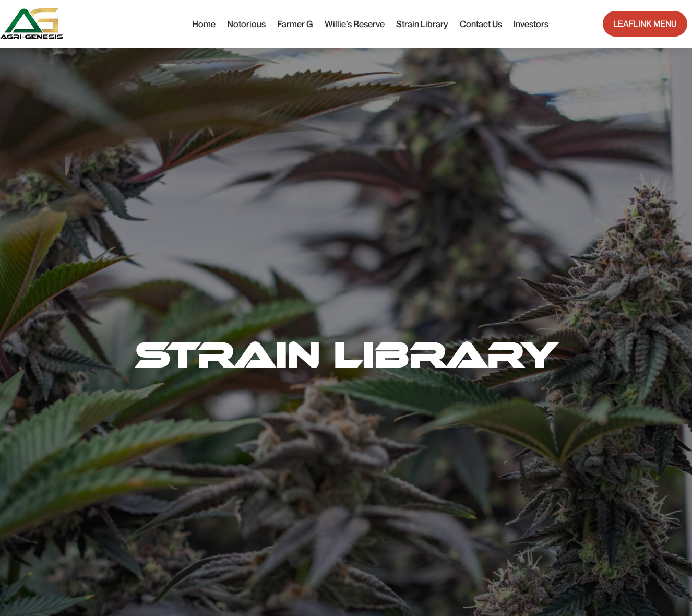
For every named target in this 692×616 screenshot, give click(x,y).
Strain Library (422, 24)
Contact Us (481, 24)
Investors (531, 24)
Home (204, 24)
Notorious (246, 24)
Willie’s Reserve (355, 24)
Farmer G (295, 24)
